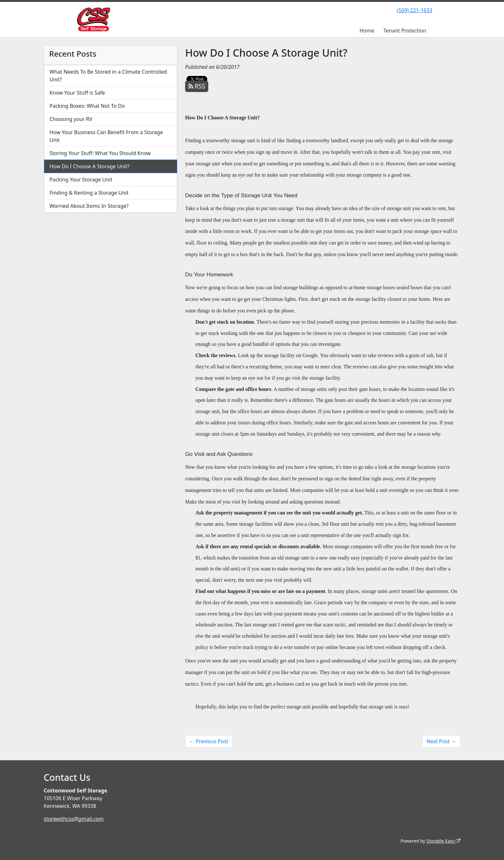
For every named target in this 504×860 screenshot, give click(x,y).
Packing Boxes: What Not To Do (87, 106)
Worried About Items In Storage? (89, 206)
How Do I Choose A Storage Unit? (90, 166)
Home (367, 31)
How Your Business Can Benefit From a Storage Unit (106, 136)
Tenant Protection (405, 31)
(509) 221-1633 (415, 10)
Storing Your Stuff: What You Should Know (100, 153)
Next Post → (441, 741)
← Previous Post (209, 741)
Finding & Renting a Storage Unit (89, 193)
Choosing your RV (71, 119)
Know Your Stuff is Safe (77, 93)
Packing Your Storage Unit (81, 180)
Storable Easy (443, 841)
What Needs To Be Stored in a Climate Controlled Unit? (108, 76)
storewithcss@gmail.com (74, 819)
